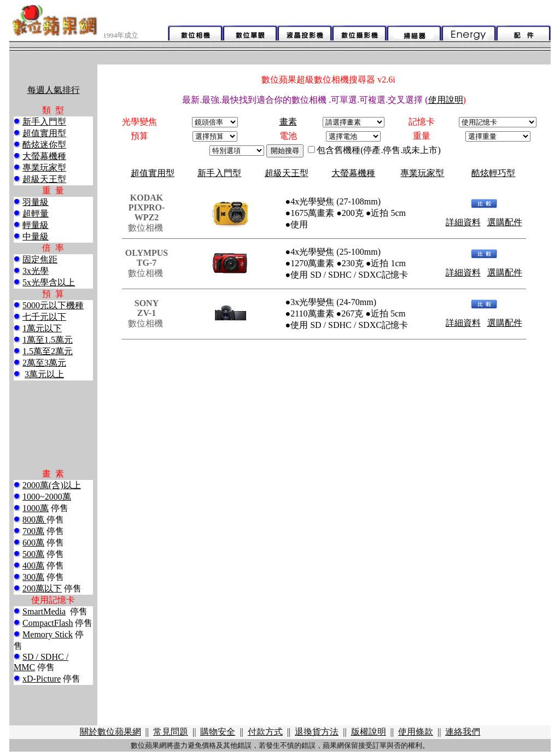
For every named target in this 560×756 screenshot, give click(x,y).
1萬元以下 (42, 328)
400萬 (33, 565)
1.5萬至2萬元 (48, 351)
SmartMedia (44, 611)
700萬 (33, 531)
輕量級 (36, 225)
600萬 (33, 543)
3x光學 (36, 271)
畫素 (288, 122)
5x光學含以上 (49, 282)
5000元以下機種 (53, 305)
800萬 (34, 520)
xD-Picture (42, 679)
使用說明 (446, 100)
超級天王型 (44, 179)
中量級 (36, 236)
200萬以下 (42, 588)
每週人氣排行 (54, 90)
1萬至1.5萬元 (48, 340)
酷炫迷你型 (44, 145)
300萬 (33, 577)
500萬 (33, 554)
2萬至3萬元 (44, 363)
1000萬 (36, 508)
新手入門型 (44, 122)
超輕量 (36, 213)
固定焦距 (40, 259)
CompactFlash (48, 623)
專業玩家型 (44, 168)
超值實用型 (44, 133)
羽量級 (36, 202)
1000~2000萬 (47, 497)
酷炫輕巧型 (493, 173)
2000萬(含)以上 (52, 485)
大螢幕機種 (44, 156)
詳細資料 (463, 222)
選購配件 (505, 222)
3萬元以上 (44, 374)
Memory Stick (48, 634)
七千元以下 (44, 317)
